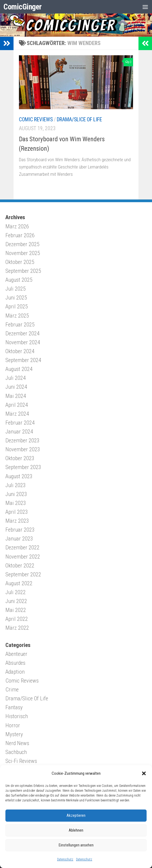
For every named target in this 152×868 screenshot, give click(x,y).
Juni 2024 (16, 387)
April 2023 (17, 512)
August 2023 (19, 476)
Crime (12, 690)
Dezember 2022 (22, 547)
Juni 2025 (16, 298)
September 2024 (23, 360)
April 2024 (17, 405)
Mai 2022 (16, 610)
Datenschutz (65, 859)
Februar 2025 (20, 325)
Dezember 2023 (22, 440)
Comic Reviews (36, 120)
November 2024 (23, 342)
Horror (13, 725)
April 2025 (17, 306)
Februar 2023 (20, 530)
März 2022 (17, 628)
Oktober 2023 (20, 458)
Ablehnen (76, 830)
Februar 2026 (20, 235)
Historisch (17, 716)
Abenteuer (16, 654)
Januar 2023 (19, 539)
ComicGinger (23, 7)
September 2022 (23, 574)
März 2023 (17, 521)
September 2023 (23, 467)
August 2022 (19, 583)
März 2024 (17, 414)
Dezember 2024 (22, 333)
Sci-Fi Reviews (21, 761)
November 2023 (23, 449)
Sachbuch (16, 752)
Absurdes (15, 663)
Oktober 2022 (20, 566)
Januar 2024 (19, 432)
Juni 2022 (16, 601)
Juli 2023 (16, 485)
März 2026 (17, 226)
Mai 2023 (16, 503)
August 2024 (19, 369)
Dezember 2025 (22, 244)
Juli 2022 (16, 592)
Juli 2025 (16, 289)
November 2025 (23, 253)
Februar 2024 (20, 423)
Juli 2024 (16, 378)
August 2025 (19, 280)
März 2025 (17, 316)
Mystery (14, 734)
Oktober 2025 (20, 262)
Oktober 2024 (20, 351)
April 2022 (17, 619)
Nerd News (17, 743)
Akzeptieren (76, 815)
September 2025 (23, 271)
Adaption (15, 672)
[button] (144, 773)
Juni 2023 (16, 494)
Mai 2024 (16, 396)
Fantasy (14, 707)
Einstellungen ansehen (76, 845)
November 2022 (23, 557)
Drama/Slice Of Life (79, 120)
